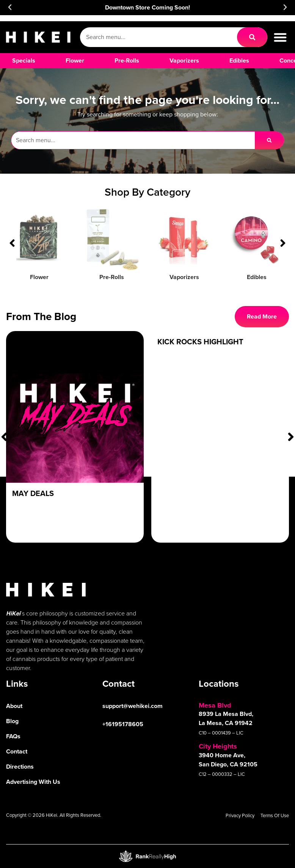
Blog (12, 721)
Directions (20, 767)
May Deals (33, 493)
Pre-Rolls (112, 277)
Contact (17, 751)
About (14, 706)
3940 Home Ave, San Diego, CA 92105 (228, 760)
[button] (10, 7)
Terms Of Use (275, 815)
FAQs (13, 736)
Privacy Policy (240, 815)
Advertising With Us (33, 782)
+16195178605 (123, 724)
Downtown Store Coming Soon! (147, 7)
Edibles (257, 277)
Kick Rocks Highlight (200, 342)
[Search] (252, 37)
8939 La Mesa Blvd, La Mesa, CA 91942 (226, 718)
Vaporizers (184, 277)
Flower (39, 277)
